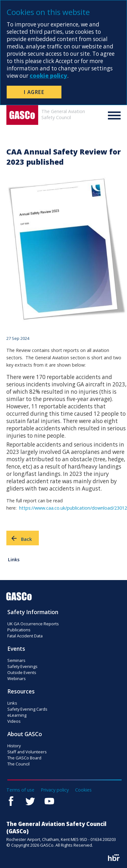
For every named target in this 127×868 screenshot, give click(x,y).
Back (21, 538)
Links (14, 560)
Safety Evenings (22, 666)
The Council (18, 764)
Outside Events (22, 672)
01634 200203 (103, 839)
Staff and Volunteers (27, 752)
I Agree (34, 92)
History (14, 746)
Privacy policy (55, 790)
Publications (19, 630)
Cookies (83, 790)
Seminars (16, 660)
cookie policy (48, 76)
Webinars (17, 678)
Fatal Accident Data (25, 636)
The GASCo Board (24, 758)
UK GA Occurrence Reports (33, 624)
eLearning (17, 715)
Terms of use (20, 790)
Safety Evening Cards (27, 709)
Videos (14, 721)
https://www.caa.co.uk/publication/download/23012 (73, 508)
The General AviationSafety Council (63, 114)
